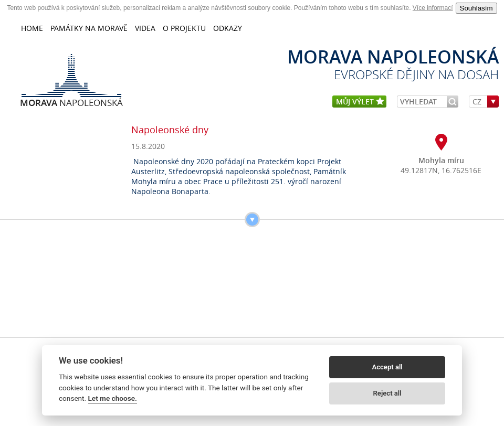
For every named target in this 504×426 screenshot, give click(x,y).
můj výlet (360, 102)
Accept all (387, 367)
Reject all (387, 393)
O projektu (184, 28)
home (32, 28)
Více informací (433, 8)
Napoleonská (71, 102)
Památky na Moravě (89, 28)
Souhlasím (476, 8)
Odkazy (228, 28)
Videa (145, 28)
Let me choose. (113, 398)
